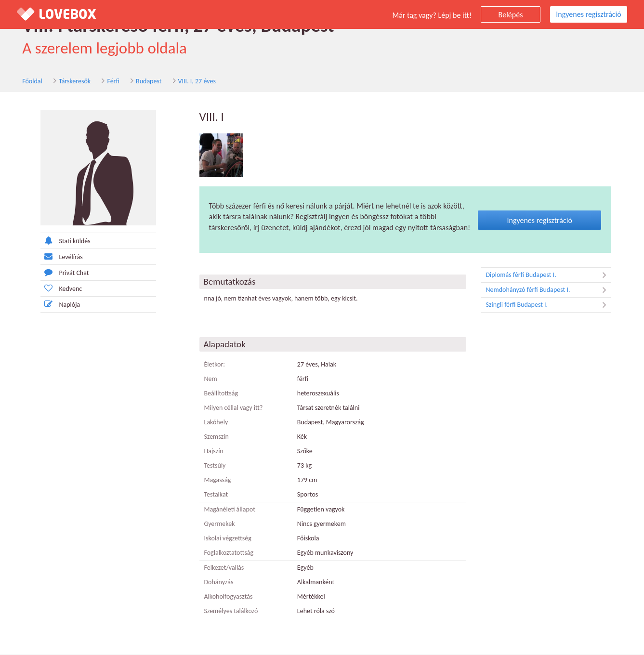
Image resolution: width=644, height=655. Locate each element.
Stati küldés (66, 241)
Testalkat (216, 495)
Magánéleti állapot (230, 510)
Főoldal (27, 81)
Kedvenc (61, 288)
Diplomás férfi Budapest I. (548, 275)
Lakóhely (216, 423)
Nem (211, 379)
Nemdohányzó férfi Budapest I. (548, 290)
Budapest (143, 81)
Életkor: (215, 365)
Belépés (511, 15)
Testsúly (215, 466)
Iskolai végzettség (228, 539)
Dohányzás (219, 583)
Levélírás (62, 256)
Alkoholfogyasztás (229, 597)
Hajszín (214, 452)
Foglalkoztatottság (229, 553)
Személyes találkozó (231, 611)
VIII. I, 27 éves (191, 81)
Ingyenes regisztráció (588, 14)
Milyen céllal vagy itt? (234, 408)
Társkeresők (69, 81)
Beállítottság (221, 394)
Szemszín (217, 437)
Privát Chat (65, 272)
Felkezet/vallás (224, 568)
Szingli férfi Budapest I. (548, 305)
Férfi (108, 81)
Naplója (60, 304)
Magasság (218, 480)
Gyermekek (220, 524)
